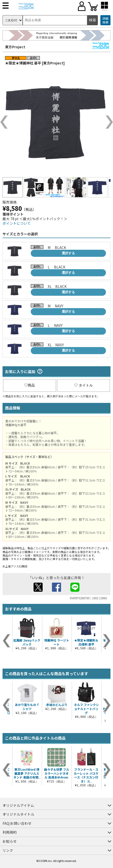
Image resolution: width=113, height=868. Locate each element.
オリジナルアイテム (18, 805)
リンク (8, 850)
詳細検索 (105, 20)
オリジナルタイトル (18, 814)
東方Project (15, 47)
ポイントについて (17, 223)
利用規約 (10, 832)
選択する (68, 253)
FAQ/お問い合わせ (17, 823)
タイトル (83, 385)
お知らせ (10, 841)
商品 (30, 385)
